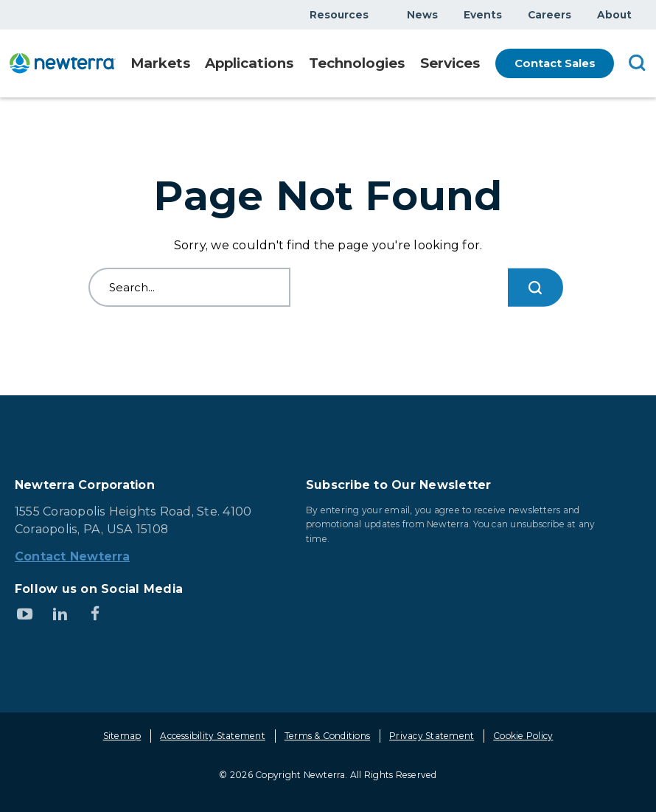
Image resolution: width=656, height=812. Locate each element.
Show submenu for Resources (377, 14)
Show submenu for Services (477, 65)
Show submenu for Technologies (401, 65)
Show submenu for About (641, 14)
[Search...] (535, 287)
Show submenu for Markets (194, 65)
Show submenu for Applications (294, 65)
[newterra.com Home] (66, 63)
